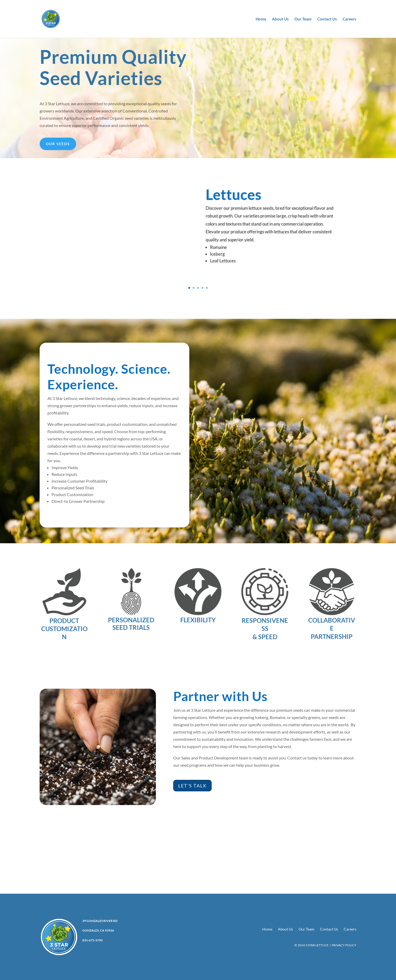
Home (261, 19)
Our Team (303, 19)
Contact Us (327, 19)
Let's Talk (192, 786)
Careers (350, 19)
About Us (280, 19)
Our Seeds (58, 144)
